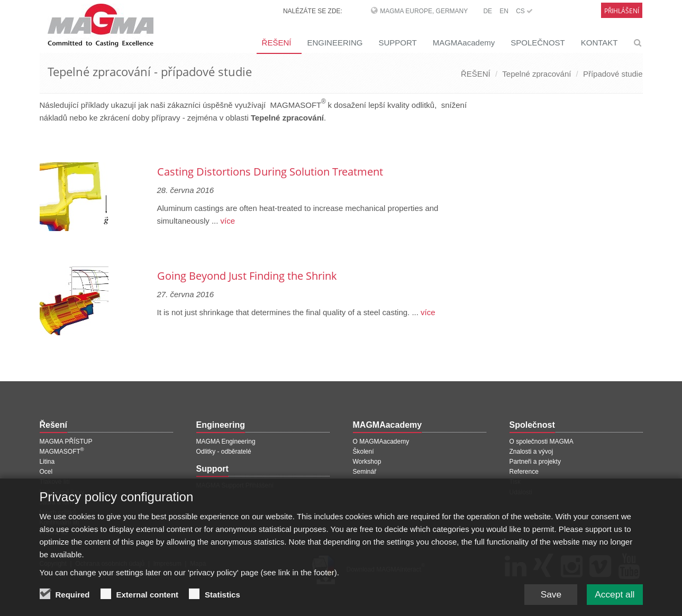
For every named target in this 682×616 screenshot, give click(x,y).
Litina (47, 462)
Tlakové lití (55, 482)
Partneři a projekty (535, 462)
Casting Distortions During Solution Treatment (270, 172)
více (226, 221)
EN (504, 11)
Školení (363, 452)
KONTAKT (599, 43)
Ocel (46, 472)
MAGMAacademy (464, 43)
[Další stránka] (485, 144)
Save (547, 600)
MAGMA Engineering (226, 442)
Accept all (613, 600)
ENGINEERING (335, 43)
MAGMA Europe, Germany (424, 11)
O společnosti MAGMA (542, 442)
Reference (524, 472)
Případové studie (613, 74)
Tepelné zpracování (536, 74)
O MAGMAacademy (381, 442)
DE (488, 11)
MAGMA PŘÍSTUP (66, 442)
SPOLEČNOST (538, 43)
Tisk (515, 482)
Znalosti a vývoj (531, 452)
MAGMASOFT (62, 452)
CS (524, 11)
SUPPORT (397, 43)
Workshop (367, 462)
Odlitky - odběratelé (224, 452)
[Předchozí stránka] (41, 144)
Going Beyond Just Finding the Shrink (247, 276)
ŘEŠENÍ (277, 43)
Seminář (365, 472)
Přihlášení (622, 11)
